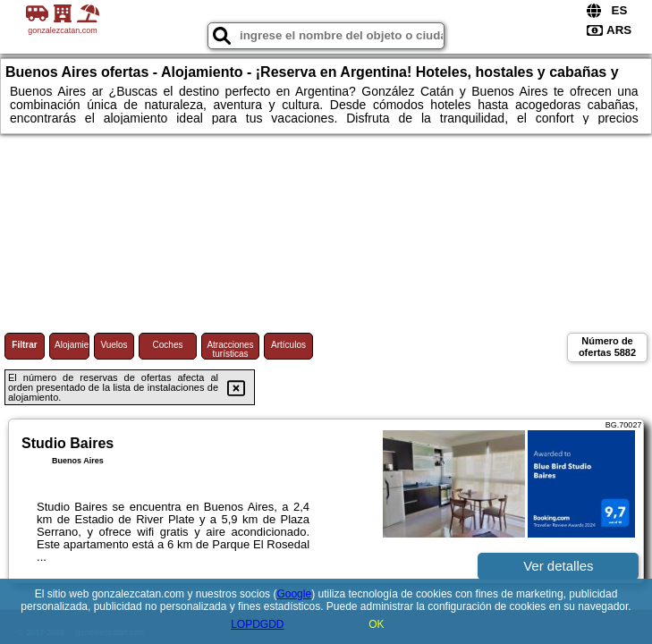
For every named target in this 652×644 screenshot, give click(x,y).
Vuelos (114, 345)
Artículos (288, 345)
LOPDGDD (257, 624)
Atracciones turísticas (230, 349)
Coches (168, 345)
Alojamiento (72, 345)
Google (294, 594)
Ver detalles (558, 566)
